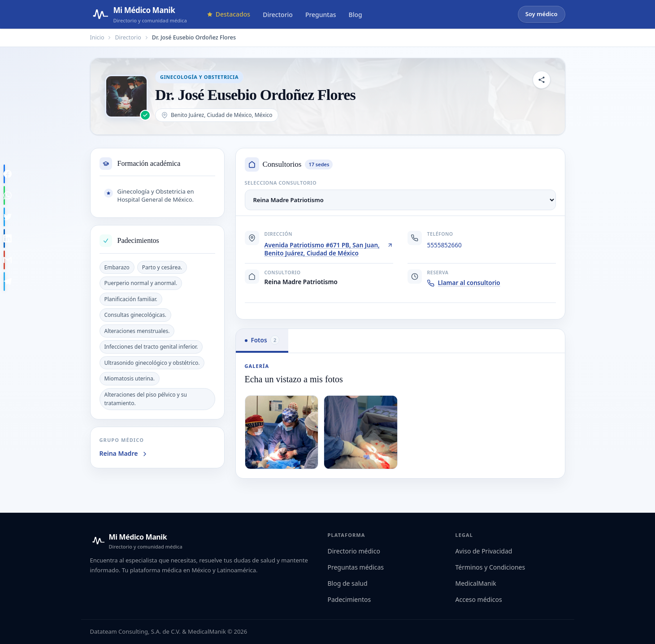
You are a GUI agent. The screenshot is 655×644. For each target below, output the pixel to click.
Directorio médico (354, 551)
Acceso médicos (479, 599)
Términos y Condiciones (490, 567)
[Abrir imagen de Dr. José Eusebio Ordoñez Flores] (126, 96)
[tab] (262, 341)
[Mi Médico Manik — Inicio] (136, 541)
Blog (356, 15)
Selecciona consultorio (281, 183)
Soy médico (542, 14)
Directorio (278, 15)
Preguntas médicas (356, 567)
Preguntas (321, 15)
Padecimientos (349, 599)
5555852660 (445, 245)
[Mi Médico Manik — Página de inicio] (139, 14)
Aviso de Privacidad (484, 551)
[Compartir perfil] (542, 80)
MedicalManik (476, 583)
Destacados (228, 14)
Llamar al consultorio (464, 283)
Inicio (97, 37)
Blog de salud (348, 583)
